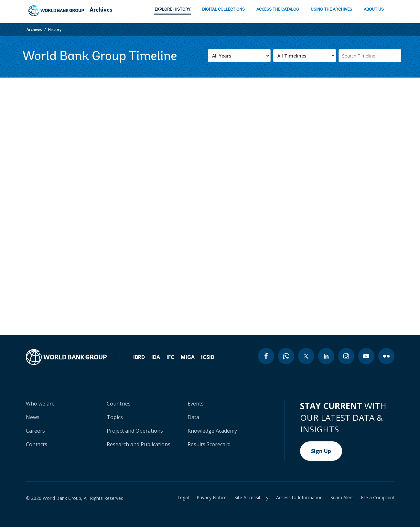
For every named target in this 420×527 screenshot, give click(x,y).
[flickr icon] (386, 356)
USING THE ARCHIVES (331, 10)
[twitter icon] (306, 356)
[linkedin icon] (326, 356)
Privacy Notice (212, 498)
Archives (101, 10)
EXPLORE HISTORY (172, 10)
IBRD (139, 357)
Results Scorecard (209, 444)
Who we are (40, 404)
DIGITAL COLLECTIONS (223, 10)
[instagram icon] (346, 356)
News (33, 417)
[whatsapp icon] (286, 356)
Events (196, 404)
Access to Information (299, 498)
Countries (119, 404)
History (55, 30)
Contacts (37, 444)
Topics (115, 417)
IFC (170, 357)
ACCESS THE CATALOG (278, 10)
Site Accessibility (251, 498)
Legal (183, 498)
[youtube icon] (366, 356)
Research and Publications (139, 444)
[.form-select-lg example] (239, 56)
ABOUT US (374, 10)
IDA (156, 357)
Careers (35, 431)
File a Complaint (378, 498)
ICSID (208, 357)
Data (193, 417)
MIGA (188, 357)
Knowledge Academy (212, 431)
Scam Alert (342, 498)
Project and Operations (135, 431)
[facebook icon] (266, 356)
